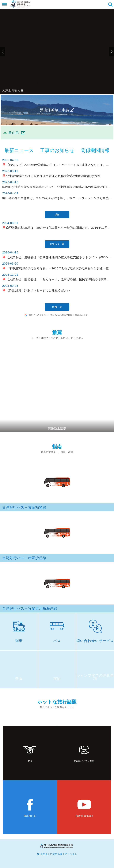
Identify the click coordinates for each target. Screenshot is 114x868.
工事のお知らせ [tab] (57, 150)
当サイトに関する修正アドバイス (59, 854)
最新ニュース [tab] (19, 150)
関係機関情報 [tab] (95, 150)
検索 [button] (110, 4)
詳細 (57, 215)
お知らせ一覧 (57, 244)
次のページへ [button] (111, 52)
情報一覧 (57, 307)
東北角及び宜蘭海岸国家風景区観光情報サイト (20, 4)
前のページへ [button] (3, 52)
